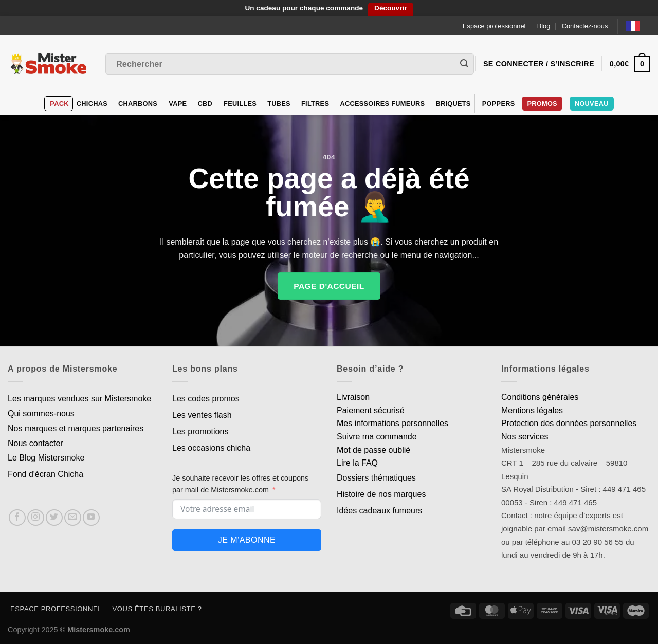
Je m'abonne (247, 540)
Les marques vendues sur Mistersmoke (79, 399)
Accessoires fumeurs (382, 104)
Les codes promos (206, 399)
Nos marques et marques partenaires (76, 428)
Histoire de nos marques (381, 494)
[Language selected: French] (638, 26)
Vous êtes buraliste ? (157, 609)
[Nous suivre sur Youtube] (91, 518)
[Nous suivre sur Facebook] (17, 518)
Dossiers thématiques (376, 478)
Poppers (499, 104)
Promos (542, 104)
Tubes (279, 104)
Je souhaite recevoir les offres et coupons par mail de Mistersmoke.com (240, 484)
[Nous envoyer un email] (73, 518)
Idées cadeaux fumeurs (379, 511)
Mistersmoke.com (99, 630)
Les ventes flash (202, 415)
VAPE (178, 104)
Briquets (453, 104)
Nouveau (592, 104)
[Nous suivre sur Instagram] (36, 518)
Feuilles (240, 104)
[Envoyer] (464, 64)
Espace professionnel (494, 26)
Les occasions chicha (211, 448)
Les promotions (200, 431)
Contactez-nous (585, 26)
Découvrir (390, 8)
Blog (544, 26)
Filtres (315, 104)
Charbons (138, 104)
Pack (59, 104)
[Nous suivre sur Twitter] (54, 518)
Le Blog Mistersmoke (46, 458)
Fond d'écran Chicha (45, 474)
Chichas (92, 104)
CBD (205, 104)
